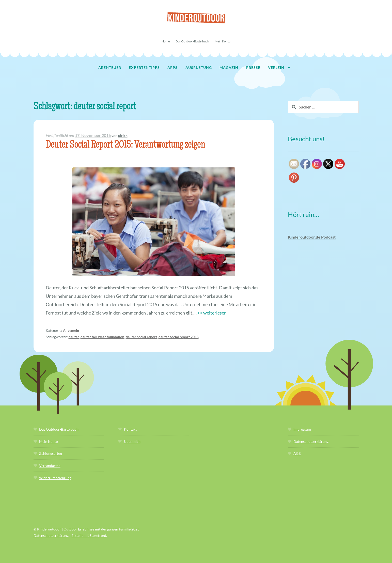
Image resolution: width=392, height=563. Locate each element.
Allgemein (71, 330)
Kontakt (130, 429)
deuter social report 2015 (179, 337)
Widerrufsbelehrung (55, 478)
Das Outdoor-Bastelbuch (192, 41)
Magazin (229, 67)
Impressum (302, 429)
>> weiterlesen (212, 313)
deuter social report (141, 337)
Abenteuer (110, 67)
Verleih (276, 67)
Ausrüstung (199, 67)
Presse (253, 67)
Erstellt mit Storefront (89, 535)
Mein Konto (223, 41)
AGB (297, 453)
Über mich (132, 441)
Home (166, 41)
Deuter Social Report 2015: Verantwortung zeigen (125, 145)
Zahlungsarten (51, 453)
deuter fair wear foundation (102, 337)
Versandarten (50, 466)
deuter (74, 337)
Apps (173, 67)
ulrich (123, 136)
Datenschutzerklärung (311, 441)
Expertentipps (144, 67)
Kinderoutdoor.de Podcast (312, 237)
